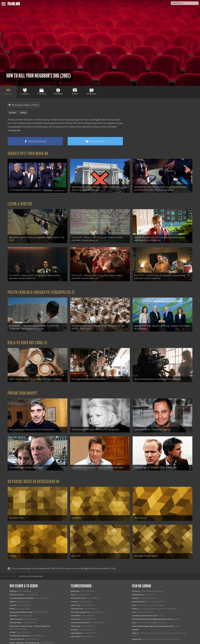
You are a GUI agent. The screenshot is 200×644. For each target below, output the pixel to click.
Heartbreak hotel (77, 598)
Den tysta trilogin (16, 612)
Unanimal (13, 594)
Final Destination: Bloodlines (20, 625)
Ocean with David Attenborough (21, 601)
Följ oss (135, 594)
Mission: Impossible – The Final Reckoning (24, 632)
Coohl (134, 601)
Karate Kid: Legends (17, 639)
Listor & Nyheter (20, 203)
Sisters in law (75, 594)
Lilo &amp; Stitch (16, 636)
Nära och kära (76, 626)
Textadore (135, 619)
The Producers (76, 608)
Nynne (73, 584)
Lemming (74, 591)
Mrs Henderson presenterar (80, 612)
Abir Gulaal (13, 605)
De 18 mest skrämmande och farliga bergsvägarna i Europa (152, 608)
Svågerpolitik (137, 628)
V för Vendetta (76, 605)
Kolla (134, 612)
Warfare (12, 598)
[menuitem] (5, 566)
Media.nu (135, 622)
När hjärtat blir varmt (78, 587)
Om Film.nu (136, 581)
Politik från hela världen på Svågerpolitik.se (41, 289)
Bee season (75, 619)
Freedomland (76, 615)
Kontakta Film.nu (138, 584)
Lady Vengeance (76, 622)
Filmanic (135, 598)
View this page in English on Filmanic (24, 105)
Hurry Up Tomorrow (17, 628)
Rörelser (13, 591)
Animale (13, 622)
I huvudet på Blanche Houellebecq (22, 587)
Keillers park (75, 581)
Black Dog (13, 581)
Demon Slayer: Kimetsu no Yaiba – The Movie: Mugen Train (30, 615)
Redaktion (136, 587)
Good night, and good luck (80, 601)
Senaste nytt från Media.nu (28, 153)
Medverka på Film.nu (139, 591)
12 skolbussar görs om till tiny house (145, 605)
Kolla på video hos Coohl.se (27, 338)
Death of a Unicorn (16, 608)
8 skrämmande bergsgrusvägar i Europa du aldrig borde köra (153, 615)
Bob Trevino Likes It (17, 584)
